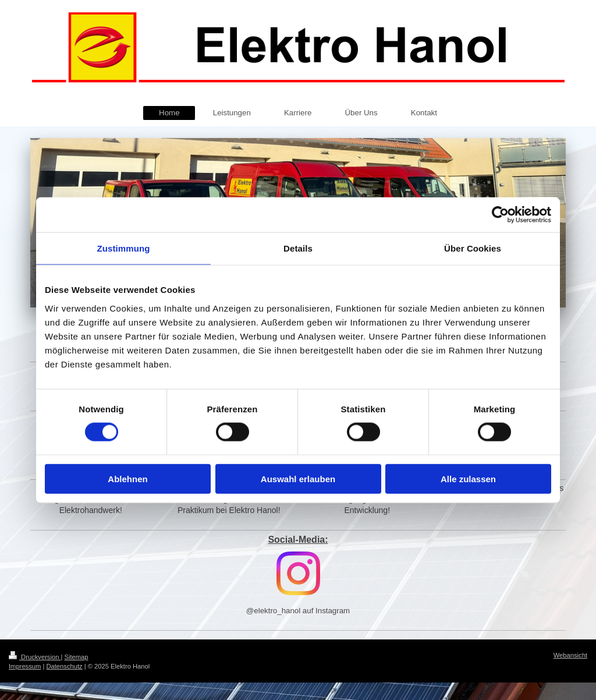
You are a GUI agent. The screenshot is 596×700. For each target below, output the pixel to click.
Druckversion (35, 657)
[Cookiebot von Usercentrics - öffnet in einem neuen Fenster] (500, 215)
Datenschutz (64, 666)
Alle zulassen (468, 478)
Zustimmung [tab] (124, 248)
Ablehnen (127, 478)
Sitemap (77, 657)
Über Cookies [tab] (473, 248)
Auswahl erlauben (298, 478)
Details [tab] (298, 248)
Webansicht (570, 655)
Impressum (25, 666)
